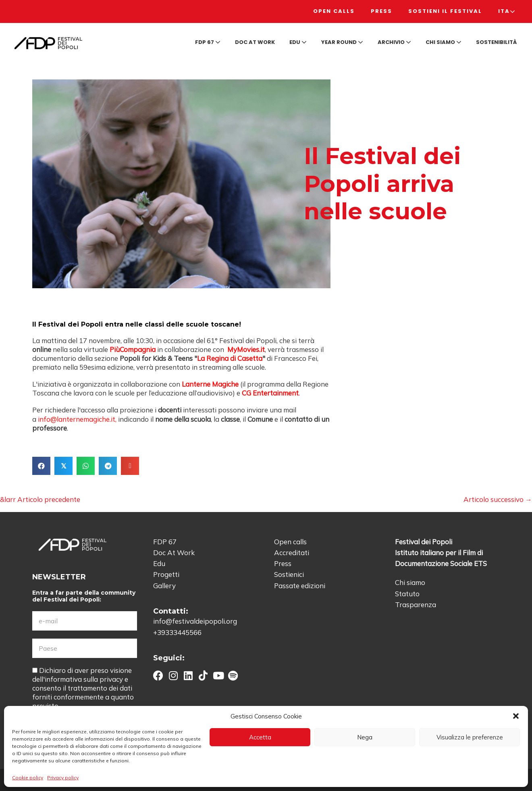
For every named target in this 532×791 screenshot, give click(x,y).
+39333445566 (177, 632)
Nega (365, 737)
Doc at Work (255, 42)
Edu (298, 42)
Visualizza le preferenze (470, 737)
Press (381, 11)
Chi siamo (444, 42)
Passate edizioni (300, 586)
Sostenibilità (496, 42)
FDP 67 (208, 42)
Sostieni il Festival (445, 11)
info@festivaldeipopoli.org (195, 621)
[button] (516, 716)
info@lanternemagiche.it (77, 419)
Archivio (394, 42)
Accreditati (292, 553)
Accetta (260, 737)
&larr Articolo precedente (40, 499)
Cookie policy (28, 777)
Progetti (166, 574)
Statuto (407, 594)
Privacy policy (63, 777)
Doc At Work (174, 553)
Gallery (164, 586)
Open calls (334, 11)
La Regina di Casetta (230, 358)
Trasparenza (416, 605)
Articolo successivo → (498, 499)
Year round (342, 42)
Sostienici (289, 574)
